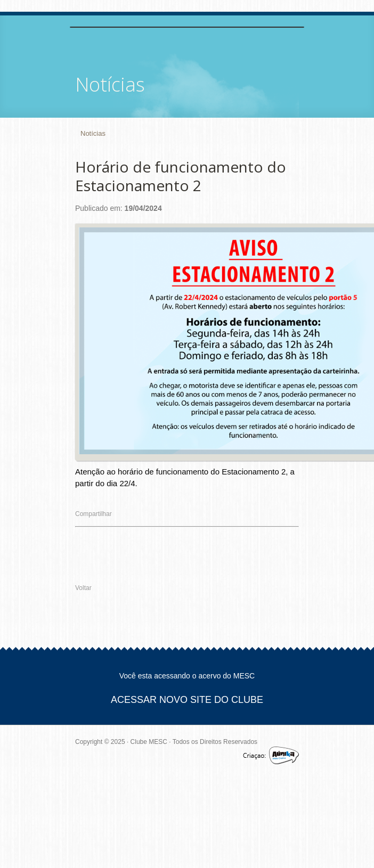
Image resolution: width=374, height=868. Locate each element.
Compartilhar (93, 514)
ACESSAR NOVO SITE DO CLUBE (187, 700)
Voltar (83, 588)
